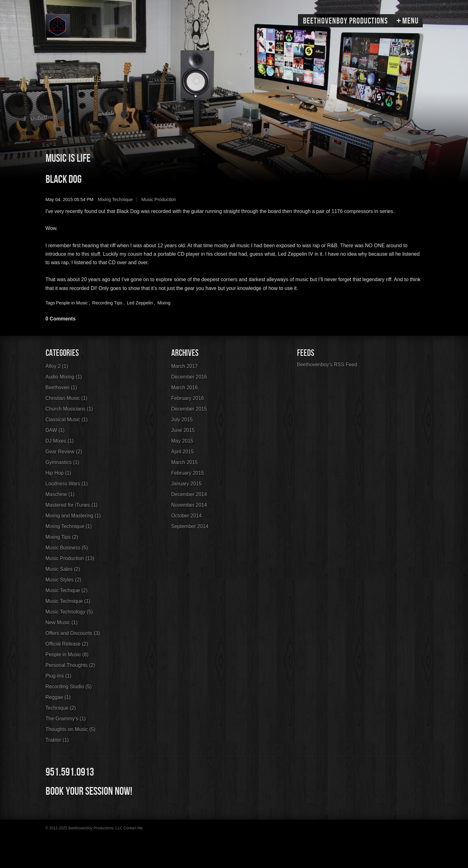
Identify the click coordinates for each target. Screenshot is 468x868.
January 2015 (187, 484)
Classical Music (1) (67, 420)
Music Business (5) (67, 548)
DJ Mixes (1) (60, 441)
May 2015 (182, 441)
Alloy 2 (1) (57, 366)
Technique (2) (61, 708)
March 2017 (185, 366)
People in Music (72, 303)
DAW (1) (55, 430)
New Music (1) (62, 622)
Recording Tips (107, 303)
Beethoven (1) (61, 388)
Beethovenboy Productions (345, 21)
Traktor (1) (57, 740)
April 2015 (183, 452)
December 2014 (189, 494)
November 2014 (189, 505)
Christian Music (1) (66, 398)
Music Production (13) (70, 558)
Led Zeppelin (140, 303)
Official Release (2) (67, 644)
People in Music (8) (67, 655)
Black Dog (64, 180)
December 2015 (189, 409)
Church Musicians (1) (69, 409)
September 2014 (190, 526)
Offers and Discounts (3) (73, 633)
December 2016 (189, 377)
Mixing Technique (115, 199)
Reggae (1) (58, 697)
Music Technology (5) (69, 612)
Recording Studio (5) (69, 687)
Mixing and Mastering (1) (73, 516)
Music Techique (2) (67, 590)
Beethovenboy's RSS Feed (327, 365)
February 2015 (188, 473)
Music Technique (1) (68, 601)
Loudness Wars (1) (67, 484)
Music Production (159, 199)
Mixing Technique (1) (69, 526)
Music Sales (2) (63, 569)
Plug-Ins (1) (59, 676)
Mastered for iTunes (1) (72, 505)
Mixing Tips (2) (62, 537)
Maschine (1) (60, 494)
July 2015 (182, 420)
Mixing (164, 303)
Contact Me (133, 828)
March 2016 (185, 388)
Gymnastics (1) (63, 462)
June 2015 (183, 430)
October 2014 (187, 516)
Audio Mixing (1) (64, 377)
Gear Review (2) (64, 452)
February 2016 (188, 398)
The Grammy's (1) (66, 719)
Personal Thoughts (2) (70, 665)
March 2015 (185, 462)
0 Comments (61, 319)
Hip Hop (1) (58, 473)
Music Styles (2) (63, 580)
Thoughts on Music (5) (71, 729)
